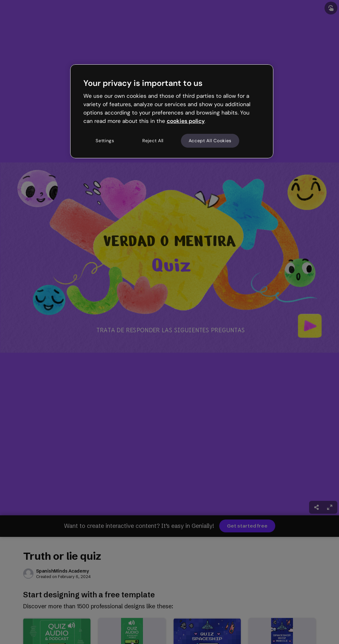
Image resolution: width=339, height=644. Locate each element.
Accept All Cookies (210, 141)
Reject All (153, 141)
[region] (172, 111)
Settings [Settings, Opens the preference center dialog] (105, 141)
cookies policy (186, 121)
